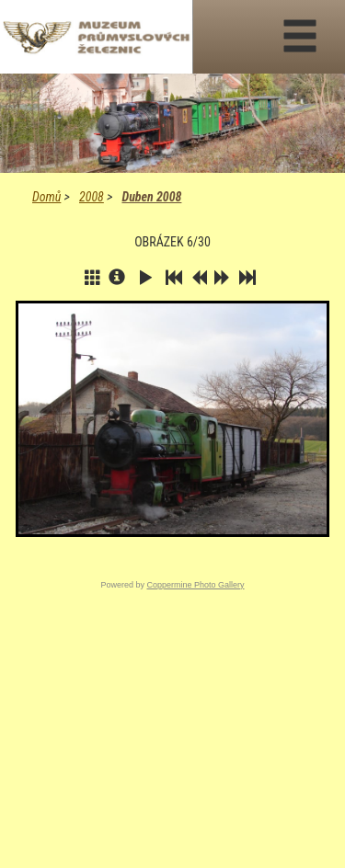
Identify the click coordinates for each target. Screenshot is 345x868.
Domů (46, 197)
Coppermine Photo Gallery (195, 585)
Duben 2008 (151, 197)
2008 (92, 197)
